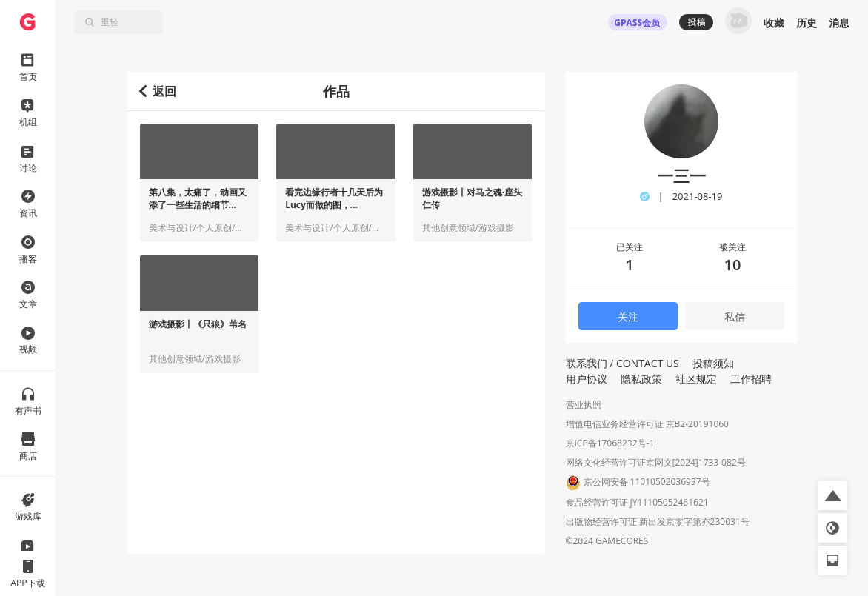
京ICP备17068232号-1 (610, 443)
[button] (832, 495)
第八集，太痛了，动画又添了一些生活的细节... (198, 199)
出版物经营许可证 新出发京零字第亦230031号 (658, 522)
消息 (839, 23)
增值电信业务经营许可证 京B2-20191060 (647, 424)
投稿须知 (713, 363)
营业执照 (584, 405)
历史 (807, 23)
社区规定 (696, 379)
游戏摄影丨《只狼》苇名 (198, 324)
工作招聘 (751, 379)
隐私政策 (641, 379)
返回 (158, 91)
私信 (735, 317)
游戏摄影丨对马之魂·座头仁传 (472, 199)
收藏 (774, 23)
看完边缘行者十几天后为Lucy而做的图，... (334, 199)
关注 (628, 317)
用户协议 (587, 379)
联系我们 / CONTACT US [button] (622, 363)
